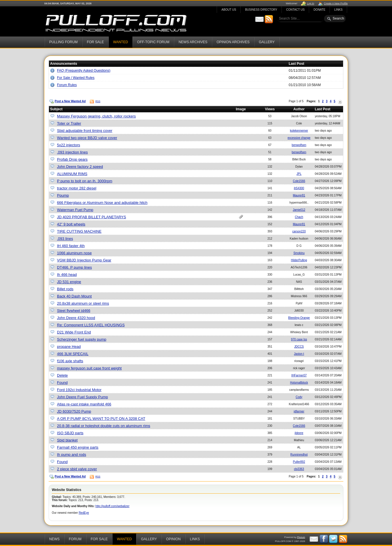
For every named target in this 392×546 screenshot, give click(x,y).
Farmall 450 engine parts (78, 447)
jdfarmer (299, 411)
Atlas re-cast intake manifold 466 (84, 404)
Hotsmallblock (299, 383)
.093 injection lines (72, 152)
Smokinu (299, 253)
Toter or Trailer (69, 123)
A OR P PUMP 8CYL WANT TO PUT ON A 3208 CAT (101, 419)
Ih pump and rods (72, 455)
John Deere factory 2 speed (80, 167)
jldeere (299, 433)
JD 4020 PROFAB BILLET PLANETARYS (92, 217)
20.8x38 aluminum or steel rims (83, 303)
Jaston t (299, 354)
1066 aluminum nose (74, 253)
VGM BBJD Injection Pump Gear (84, 260)
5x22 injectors (68, 145)
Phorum (301, 537)
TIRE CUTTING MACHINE (79, 231)
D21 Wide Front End (74, 332)
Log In (310, 3)
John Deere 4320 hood (76, 318)
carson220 (299, 231)
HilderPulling (299, 260)
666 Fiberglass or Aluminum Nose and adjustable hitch (102, 203)
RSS (98, 101)
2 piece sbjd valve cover (77, 469)
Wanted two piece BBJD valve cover (87, 138)
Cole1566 (299, 181)
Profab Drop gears (72, 159)
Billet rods (65, 289)
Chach (299, 217)
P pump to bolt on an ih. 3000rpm (85, 181)
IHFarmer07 (299, 375)
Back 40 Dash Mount (74, 296)
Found (62, 383)
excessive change (299, 138)
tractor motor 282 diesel (77, 188)
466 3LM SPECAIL (73, 354)
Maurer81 (299, 195)
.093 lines (65, 239)
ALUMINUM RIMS (72, 174)
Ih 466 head (67, 275)
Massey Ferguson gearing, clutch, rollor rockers (96, 116)
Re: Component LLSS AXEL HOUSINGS (91, 325)
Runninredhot (299, 455)
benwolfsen (299, 145)
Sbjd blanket (67, 440)
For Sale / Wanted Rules (76, 78)
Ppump (63, 195)
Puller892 (299, 462)
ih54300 (299, 188)
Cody (299, 397)
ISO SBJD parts (70, 433)
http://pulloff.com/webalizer (113, 506)
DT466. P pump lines (74, 267)
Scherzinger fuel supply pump (82, 339)
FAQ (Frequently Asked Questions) (84, 71)
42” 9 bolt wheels (71, 224)
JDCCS (299, 347)
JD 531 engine (69, 282)
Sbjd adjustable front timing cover (85, 131)
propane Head (69, 347)
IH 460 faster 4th (71, 246)
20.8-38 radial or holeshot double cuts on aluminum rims (104, 426)
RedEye (84, 513)
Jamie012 (299, 210)
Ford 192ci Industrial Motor (79, 390)
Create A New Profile (336, 3)
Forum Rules (67, 85)
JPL (299, 174)
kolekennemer (299, 131)
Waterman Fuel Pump (75, 210)
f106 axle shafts (70, 361)
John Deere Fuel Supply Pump (82, 397)
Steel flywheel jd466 (74, 311)
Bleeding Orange (299, 318)
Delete (62, 375)
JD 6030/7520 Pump (74, 411)
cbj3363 (299, 469)
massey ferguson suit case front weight (89, 368)
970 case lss (299, 339)
